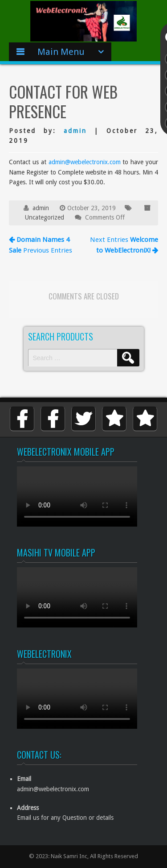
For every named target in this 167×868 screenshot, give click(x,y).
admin (75, 131)
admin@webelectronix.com (85, 162)
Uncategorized (45, 217)
